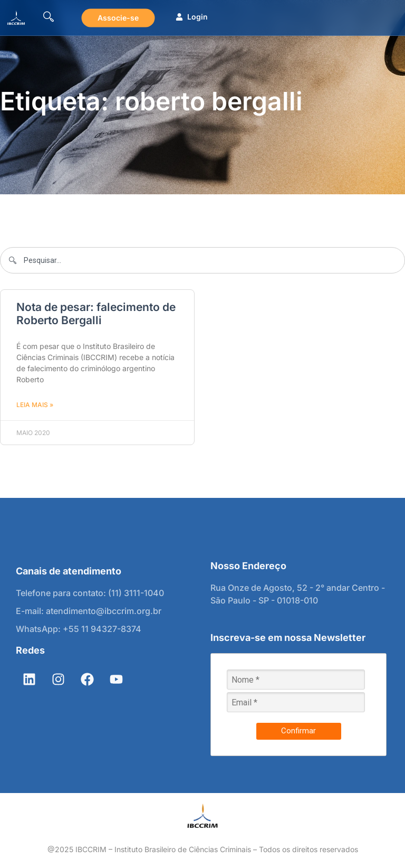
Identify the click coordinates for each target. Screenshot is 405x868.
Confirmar (298, 731)
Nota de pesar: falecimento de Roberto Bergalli (96, 314)
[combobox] (202, 260)
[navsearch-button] (49, 18)
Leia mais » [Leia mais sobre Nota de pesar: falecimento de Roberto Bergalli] (35, 405)
